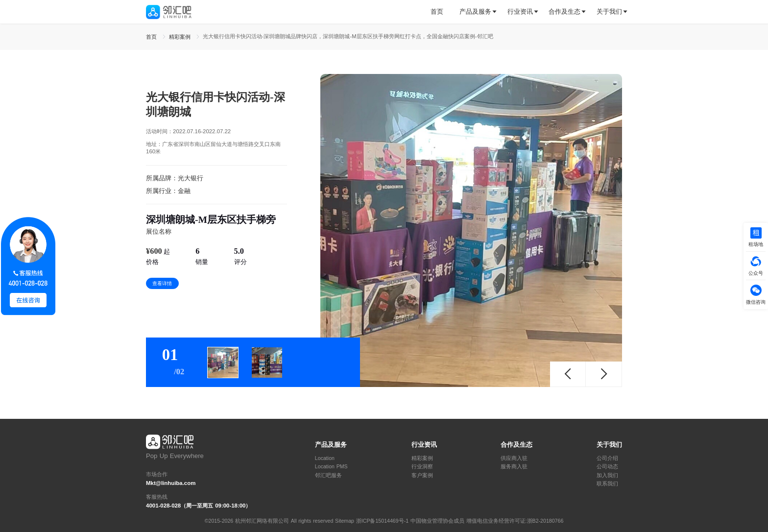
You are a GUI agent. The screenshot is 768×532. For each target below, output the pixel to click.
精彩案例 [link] (181, 37)
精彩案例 (422, 458)
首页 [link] (152, 37)
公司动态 (607, 467)
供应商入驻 (514, 458)
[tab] (441, 12)
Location (325, 458)
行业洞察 (422, 467)
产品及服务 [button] (475, 12)
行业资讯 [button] (520, 12)
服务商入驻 (514, 467)
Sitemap (345, 521)
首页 (437, 12)
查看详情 (162, 283)
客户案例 (422, 475)
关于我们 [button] (609, 12)
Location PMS (331, 467)
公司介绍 (607, 458)
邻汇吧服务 (328, 475)
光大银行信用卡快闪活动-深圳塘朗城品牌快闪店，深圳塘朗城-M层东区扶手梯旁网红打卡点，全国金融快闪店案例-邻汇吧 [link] (348, 36)
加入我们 (607, 475)
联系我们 (607, 484)
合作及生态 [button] (564, 12)
